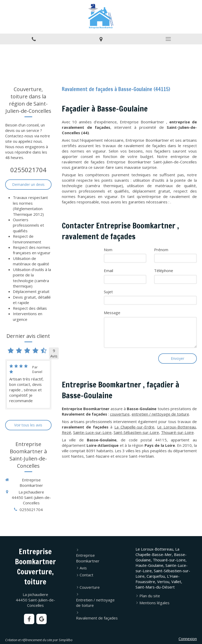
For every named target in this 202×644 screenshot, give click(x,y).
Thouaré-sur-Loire (177, 432)
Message (112, 313)
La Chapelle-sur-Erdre (134, 427)
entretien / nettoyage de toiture (160, 414)
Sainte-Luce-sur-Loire (92, 432)
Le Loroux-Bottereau (176, 427)
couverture (120, 414)
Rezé (66, 432)
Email (108, 271)
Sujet (108, 292)
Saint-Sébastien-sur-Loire (136, 432)
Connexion (188, 639)
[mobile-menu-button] (168, 39)
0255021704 (28, 170)
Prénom (161, 250)
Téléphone (164, 271)
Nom (108, 250)
